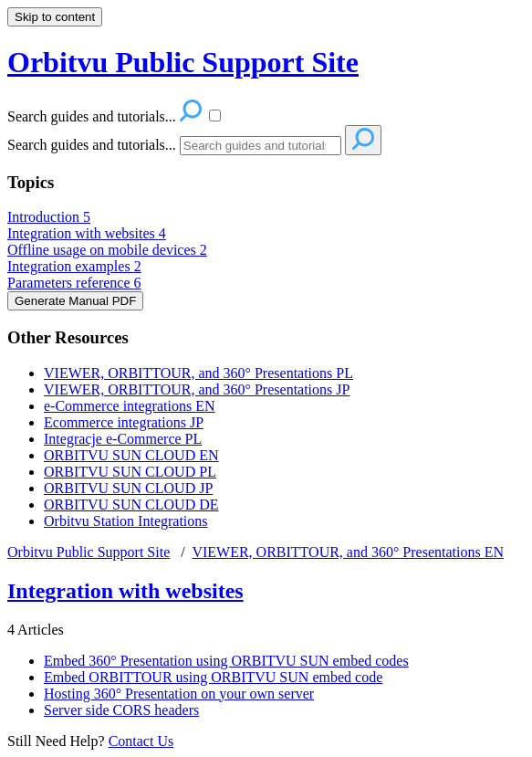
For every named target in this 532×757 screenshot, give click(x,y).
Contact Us (141, 741)
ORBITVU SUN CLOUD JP (128, 488)
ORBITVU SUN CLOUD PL (130, 472)
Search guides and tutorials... (92, 145)
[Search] (261, 146)
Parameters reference (74, 283)
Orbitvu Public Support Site (89, 552)
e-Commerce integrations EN (130, 406)
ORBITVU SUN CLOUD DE (131, 505)
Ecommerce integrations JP (124, 422)
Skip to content (55, 17)
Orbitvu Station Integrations (126, 521)
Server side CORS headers (121, 710)
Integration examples (74, 266)
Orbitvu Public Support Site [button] (183, 62)
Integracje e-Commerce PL (123, 439)
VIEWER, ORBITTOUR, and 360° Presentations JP (197, 389)
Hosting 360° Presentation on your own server (179, 694)
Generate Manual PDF (75, 301)
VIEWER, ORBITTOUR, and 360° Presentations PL (198, 373)
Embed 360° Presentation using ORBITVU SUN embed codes (226, 661)
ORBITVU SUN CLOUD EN (131, 455)
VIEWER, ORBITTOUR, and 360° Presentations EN (348, 552)
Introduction (49, 217)
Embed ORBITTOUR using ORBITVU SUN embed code (213, 677)
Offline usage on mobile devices (107, 250)
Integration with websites (87, 233)
